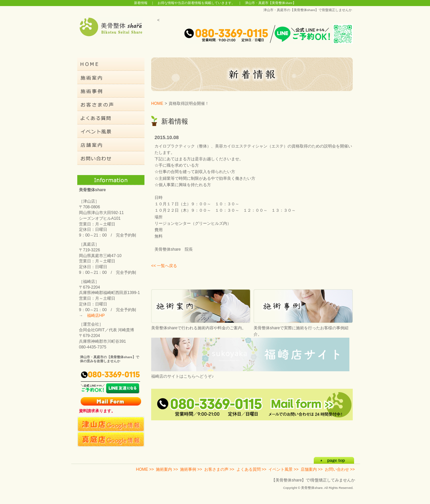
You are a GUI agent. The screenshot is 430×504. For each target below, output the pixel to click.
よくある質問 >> (251, 469)
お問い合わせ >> (340, 469)
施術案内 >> (167, 469)
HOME (157, 103)
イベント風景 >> (283, 469)
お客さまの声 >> (219, 469)
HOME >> (145, 469)
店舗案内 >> (312, 469)
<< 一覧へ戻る (164, 266)
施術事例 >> (191, 469)
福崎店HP (96, 316)
